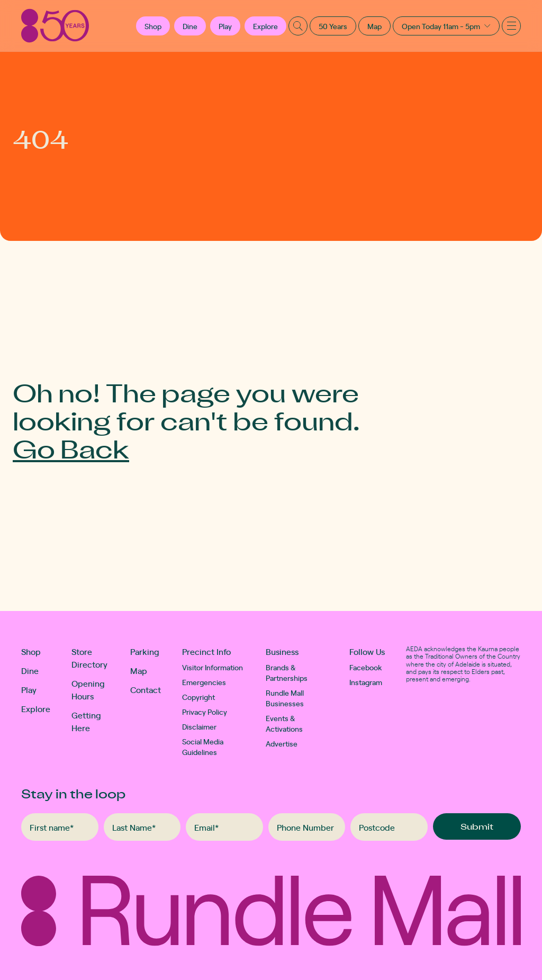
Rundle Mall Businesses (285, 698)
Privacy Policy (205, 712)
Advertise (282, 743)
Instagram (366, 682)
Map (374, 26)
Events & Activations (284, 723)
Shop (31, 651)
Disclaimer (199, 726)
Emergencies (204, 682)
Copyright (198, 697)
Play (225, 26)
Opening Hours (88, 689)
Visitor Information (213, 667)
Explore (265, 26)
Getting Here (86, 721)
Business (282, 651)
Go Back (71, 448)
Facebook (366, 667)
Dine (190, 26)
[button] (153, 26)
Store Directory (89, 658)
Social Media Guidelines (203, 747)
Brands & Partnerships (287, 672)
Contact (146, 689)
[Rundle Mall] (55, 26)
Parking (145, 651)
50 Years (333, 26)
